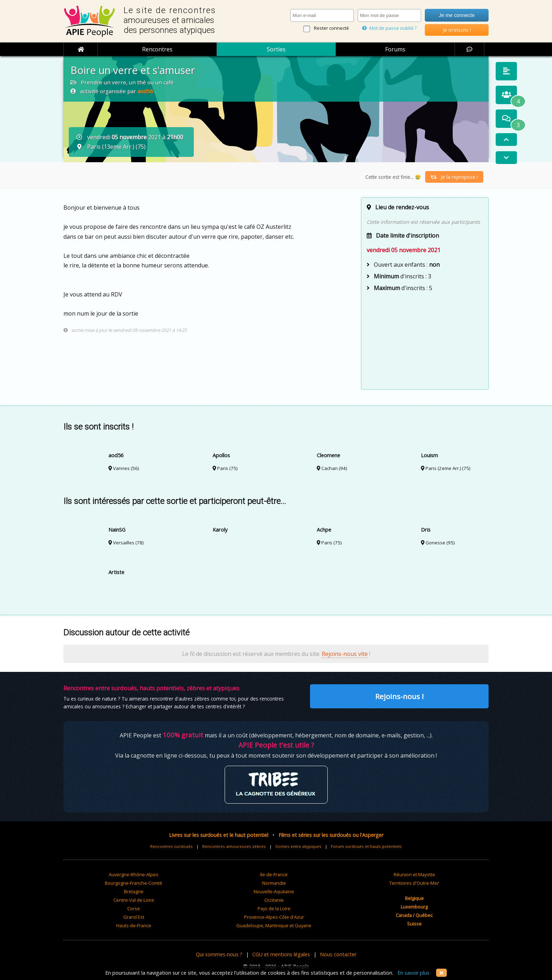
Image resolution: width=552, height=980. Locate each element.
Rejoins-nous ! (399, 696)
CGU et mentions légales (281, 954)
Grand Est (134, 917)
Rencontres (157, 49)
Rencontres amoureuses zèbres (234, 846)
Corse (134, 908)
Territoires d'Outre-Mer (414, 883)
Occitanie (274, 900)
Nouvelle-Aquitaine (274, 891)
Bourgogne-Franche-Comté (134, 883)
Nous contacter (338, 954)
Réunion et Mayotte (414, 874)
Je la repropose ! (454, 177)
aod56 (145, 91)
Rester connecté (331, 28)
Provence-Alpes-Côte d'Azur (274, 917)
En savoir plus (413, 973)
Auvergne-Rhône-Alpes (134, 874)
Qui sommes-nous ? (219, 954)
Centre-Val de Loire (134, 900)
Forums (395, 49)
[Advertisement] (425, 340)
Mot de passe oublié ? (389, 28)
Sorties (276, 49)
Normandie (274, 883)
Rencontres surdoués (171, 846)
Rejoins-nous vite (345, 654)
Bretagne (134, 891)
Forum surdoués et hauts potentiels (366, 846)
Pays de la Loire (274, 908)
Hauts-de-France (134, 925)
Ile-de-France (274, 874)
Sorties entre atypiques (298, 846)
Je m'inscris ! (457, 30)
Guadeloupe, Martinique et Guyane (274, 925)
